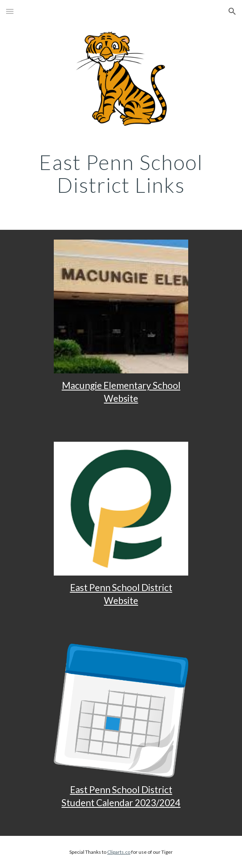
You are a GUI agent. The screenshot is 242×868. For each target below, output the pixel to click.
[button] (10, 11)
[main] (121, 177)
